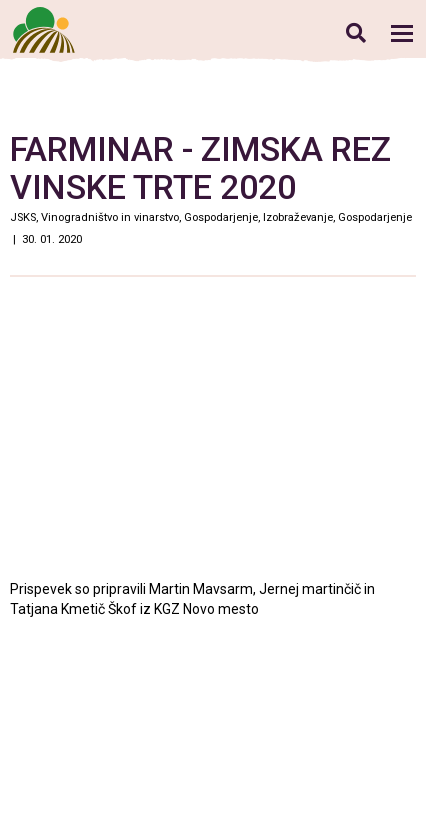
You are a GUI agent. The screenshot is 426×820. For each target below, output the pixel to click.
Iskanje (355, 32)
